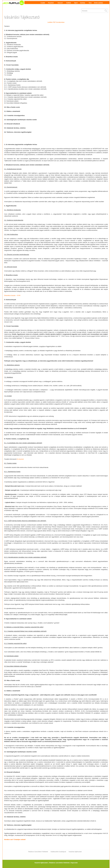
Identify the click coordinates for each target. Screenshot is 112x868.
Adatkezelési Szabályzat (58, 852)
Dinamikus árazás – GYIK (12, 295)
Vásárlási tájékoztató (75, 852)
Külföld (69, 3)
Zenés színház (98, 3)
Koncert (60, 3)
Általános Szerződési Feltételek (38, 852)
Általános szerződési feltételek (59, 863)
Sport (76, 3)
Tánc (90, 3)
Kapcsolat (74, 863)
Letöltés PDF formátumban (56, 22)
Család (43, 3)
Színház (83, 3)
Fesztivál (51, 3)
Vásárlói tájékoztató (41, 863)
